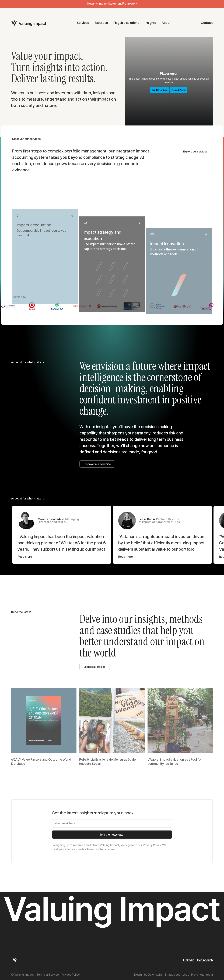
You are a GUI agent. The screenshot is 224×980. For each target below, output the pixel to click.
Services (83, 23)
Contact (207, 23)
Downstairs (155, 975)
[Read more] (25, 557)
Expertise (101, 23)
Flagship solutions (126, 23)
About (166, 23)
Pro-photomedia (202, 975)
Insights (150, 23)
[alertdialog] (112, 4)
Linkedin (189, 960)
